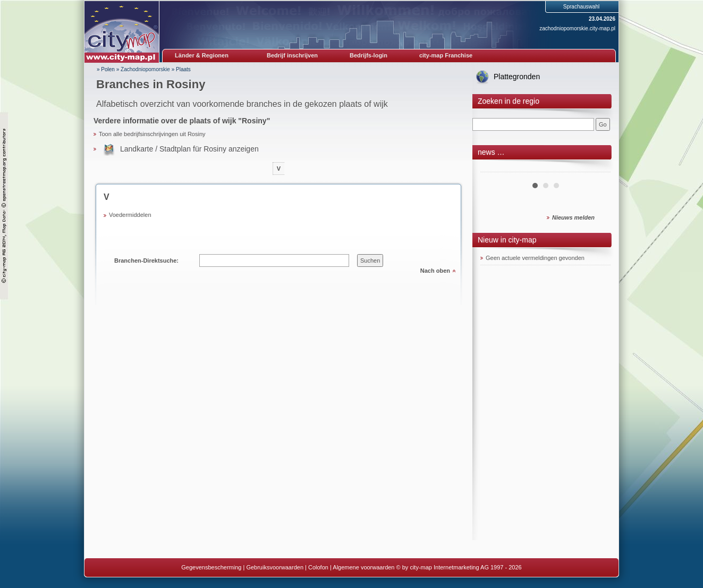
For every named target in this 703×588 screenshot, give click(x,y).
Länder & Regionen (202, 55)
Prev (494, 168)
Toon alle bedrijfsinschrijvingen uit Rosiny (152, 134)
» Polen (106, 69)
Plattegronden (517, 77)
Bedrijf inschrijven (292, 55)
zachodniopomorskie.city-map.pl (577, 28)
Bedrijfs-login (369, 55)
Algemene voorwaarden (363, 567)
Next (597, 168)
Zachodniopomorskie (145, 69)
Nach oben (435, 271)
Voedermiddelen (130, 215)
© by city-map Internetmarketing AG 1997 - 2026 (459, 567)
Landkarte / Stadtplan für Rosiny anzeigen (189, 149)
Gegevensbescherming (211, 567)
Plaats (183, 69)
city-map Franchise (446, 55)
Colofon (318, 567)
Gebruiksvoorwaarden (275, 567)
